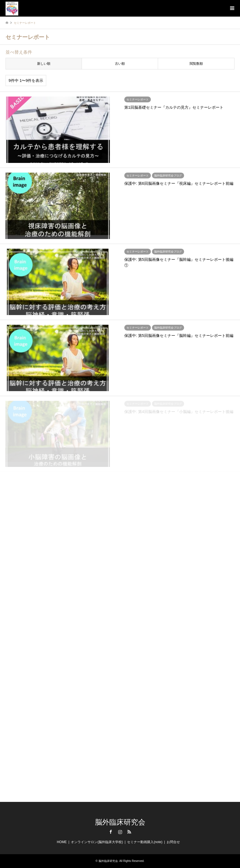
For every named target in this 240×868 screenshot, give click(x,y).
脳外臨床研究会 (120, 822)
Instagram (120, 832)
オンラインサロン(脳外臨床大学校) (97, 842)
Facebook (111, 832)
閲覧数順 (196, 64)
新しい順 (44, 64)
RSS (129, 832)
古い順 (120, 64)
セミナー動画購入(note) (145, 842)
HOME (62, 842)
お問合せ (173, 842)
